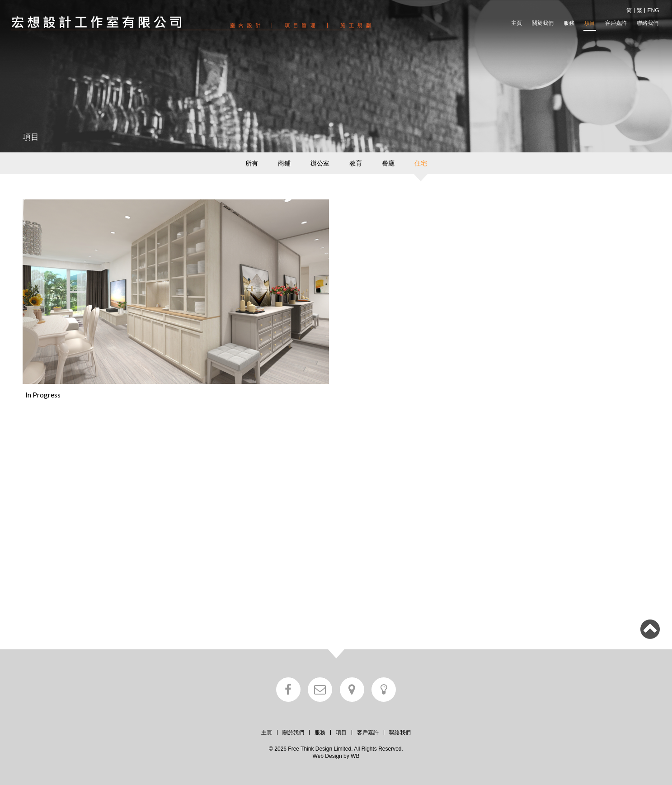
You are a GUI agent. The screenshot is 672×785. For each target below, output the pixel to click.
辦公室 (320, 163)
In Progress (43, 395)
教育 (356, 163)
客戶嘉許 (616, 23)
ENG (653, 10)
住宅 (421, 163)
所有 (252, 163)
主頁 (517, 23)
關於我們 (543, 23)
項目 (590, 23)
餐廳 (388, 163)
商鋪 (284, 163)
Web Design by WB (336, 756)
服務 (569, 23)
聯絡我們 (648, 23)
